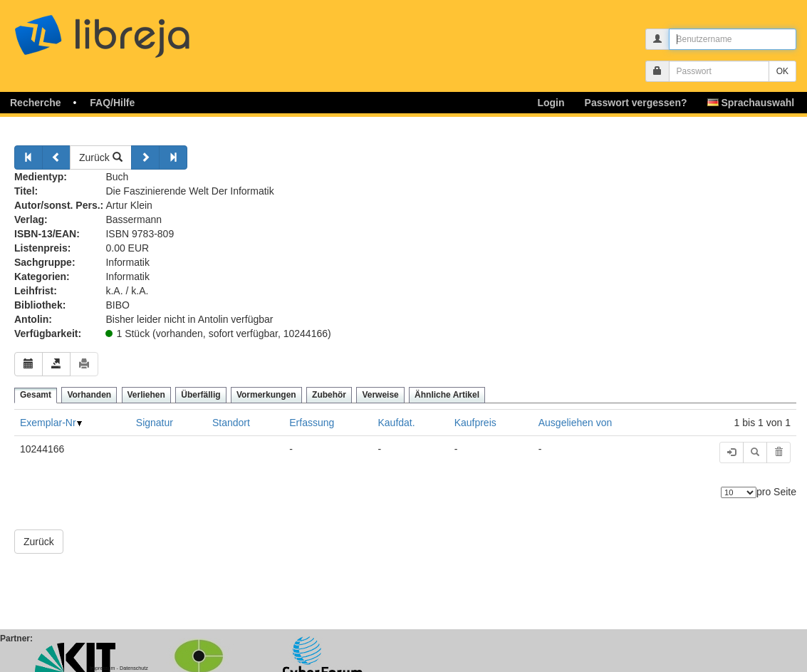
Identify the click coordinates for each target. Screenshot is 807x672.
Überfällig (201, 395)
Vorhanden (89, 395)
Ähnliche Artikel (447, 395)
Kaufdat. (397, 423)
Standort (231, 423)
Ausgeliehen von (576, 423)
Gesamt (36, 395)
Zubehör (329, 395)
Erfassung (312, 423)
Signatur (155, 423)
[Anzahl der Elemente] (739, 492)
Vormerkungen (266, 395)
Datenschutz (134, 668)
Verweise (380, 395)
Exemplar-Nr (48, 423)
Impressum (103, 668)
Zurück (101, 157)
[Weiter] (145, 157)
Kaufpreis (475, 423)
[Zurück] (28, 157)
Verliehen (146, 395)
